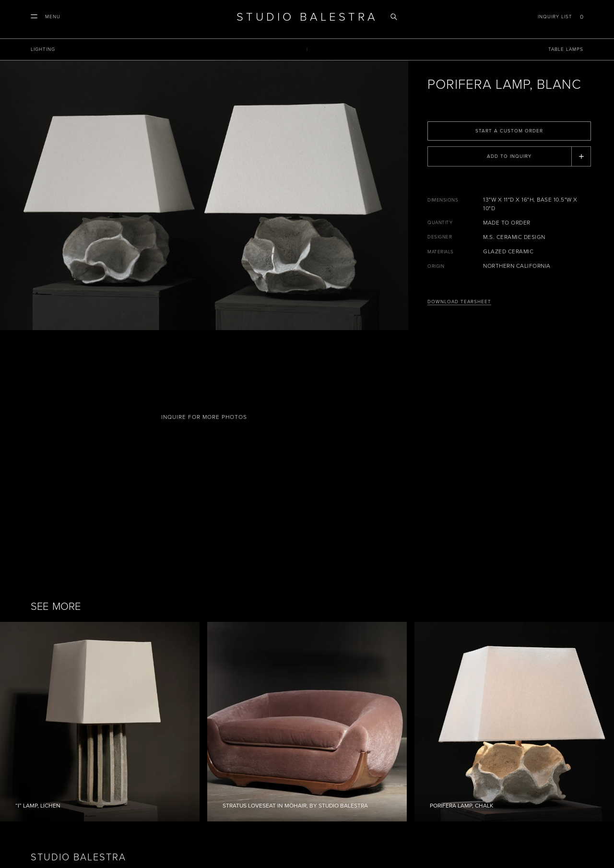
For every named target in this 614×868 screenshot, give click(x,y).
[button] (46, 17)
